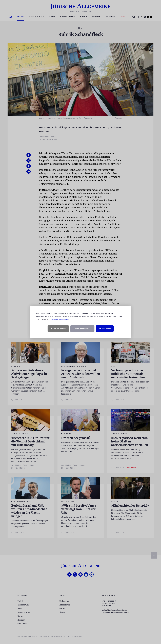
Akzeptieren (105, 329)
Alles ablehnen (58, 329)
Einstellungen (82, 329)
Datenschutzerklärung (59, 319)
